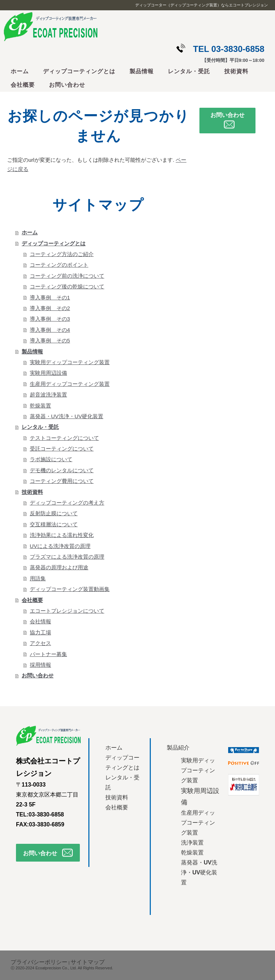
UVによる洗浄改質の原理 (60, 546)
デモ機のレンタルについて (62, 470)
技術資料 (236, 71)
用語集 (38, 578)
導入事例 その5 (50, 340)
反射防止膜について (54, 513)
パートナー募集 (48, 654)
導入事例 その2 (50, 308)
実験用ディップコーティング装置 (70, 362)
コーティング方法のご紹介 (62, 254)
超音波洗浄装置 (48, 395)
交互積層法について (54, 524)
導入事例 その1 (50, 297)
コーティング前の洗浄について (67, 276)
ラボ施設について (51, 459)
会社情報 (40, 621)
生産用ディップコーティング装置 (70, 384)
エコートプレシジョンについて (67, 611)
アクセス (40, 643)
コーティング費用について (62, 481)
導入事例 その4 (50, 330)
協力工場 (40, 632)
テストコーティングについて (64, 438)
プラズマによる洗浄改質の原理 (67, 557)
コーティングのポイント (59, 265)
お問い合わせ (67, 85)
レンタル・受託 (189, 71)
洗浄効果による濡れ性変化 (62, 535)
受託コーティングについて (62, 449)
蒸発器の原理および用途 (59, 567)
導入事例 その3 (50, 319)
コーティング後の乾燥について (67, 286)
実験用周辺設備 (48, 373)
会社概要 (23, 85)
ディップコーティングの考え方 (67, 503)
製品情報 (142, 71)
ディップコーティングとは (79, 71)
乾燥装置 (40, 406)
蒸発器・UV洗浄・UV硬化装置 (67, 416)
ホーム (20, 71)
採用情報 (40, 665)
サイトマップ (88, 962)
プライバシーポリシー (39, 962)
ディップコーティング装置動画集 (70, 589)
